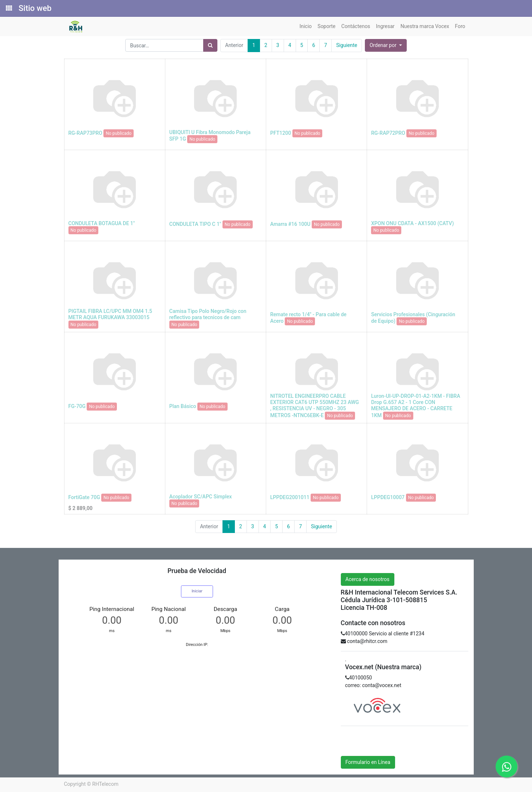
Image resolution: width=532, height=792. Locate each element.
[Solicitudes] (8, 8)
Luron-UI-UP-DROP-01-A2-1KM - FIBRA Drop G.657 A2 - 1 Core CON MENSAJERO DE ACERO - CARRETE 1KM (415, 405)
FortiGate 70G (84, 497)
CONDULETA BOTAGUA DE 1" (102, 223)
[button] (386, 45)
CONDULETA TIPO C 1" (195, 224)
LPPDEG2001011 (290, 497)
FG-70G (77, 406)
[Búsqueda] (210, 45)
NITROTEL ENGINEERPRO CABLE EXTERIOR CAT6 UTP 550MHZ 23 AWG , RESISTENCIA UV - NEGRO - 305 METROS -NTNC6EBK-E (315, 405)
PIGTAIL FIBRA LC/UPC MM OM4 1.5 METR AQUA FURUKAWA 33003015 (110, 314)
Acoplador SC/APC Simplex (201, 497)
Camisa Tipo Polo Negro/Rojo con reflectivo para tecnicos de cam (208, 314)
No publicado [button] (119, 133)
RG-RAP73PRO (85, 133)
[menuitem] (306, 26)
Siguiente (347, 45)
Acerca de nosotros (368, 579)
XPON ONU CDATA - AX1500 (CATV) (412, 223)
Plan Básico (183, 406)
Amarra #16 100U (290, 224)
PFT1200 (281, 133)
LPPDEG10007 (388, 497)
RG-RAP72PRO (388, 133)
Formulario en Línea (368, 762)
